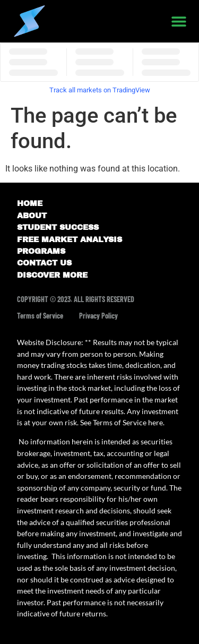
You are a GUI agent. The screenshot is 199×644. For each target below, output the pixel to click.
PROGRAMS (41, 251)
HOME (30, 203)
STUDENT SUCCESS (58, 227)
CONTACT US (44, 263)
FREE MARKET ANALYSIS (70, 239)
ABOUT (32, 216)
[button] (179, 22)
